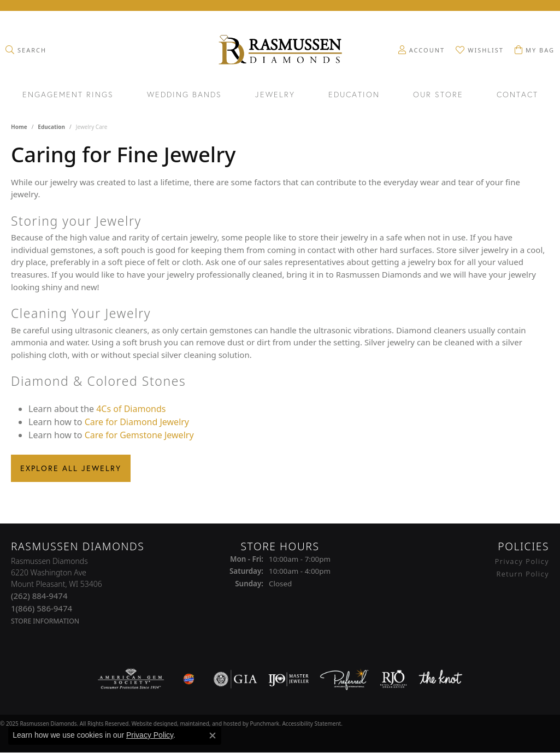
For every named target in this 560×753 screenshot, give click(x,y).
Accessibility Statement (311, 723)
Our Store (438, 95)
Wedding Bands (184, 95)
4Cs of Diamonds (131, 409)
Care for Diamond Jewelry (137, 422)
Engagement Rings (68, 95)
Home (19, 127)
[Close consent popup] (213, 736)
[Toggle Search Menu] (26, 50)
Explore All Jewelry (71, 468)
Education (354, 95)
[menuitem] (131, 679)
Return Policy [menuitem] (523, 573)
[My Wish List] (480, 50)
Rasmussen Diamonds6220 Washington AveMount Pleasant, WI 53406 (57, 591)
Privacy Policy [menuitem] (522, 561)
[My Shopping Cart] (535, 50)
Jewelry (275, 95)
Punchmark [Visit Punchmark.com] (264, 723)
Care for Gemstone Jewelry (139, 435)
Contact (517, 95)
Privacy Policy (150, 735)
